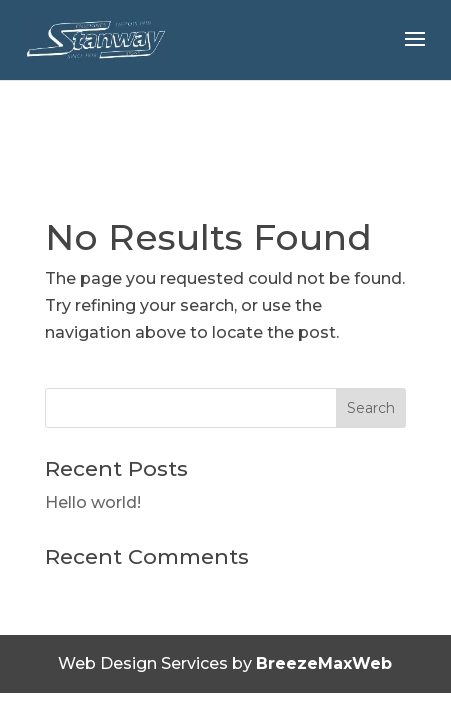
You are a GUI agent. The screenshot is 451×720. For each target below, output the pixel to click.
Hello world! (93, 502)
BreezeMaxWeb (324, 663)
